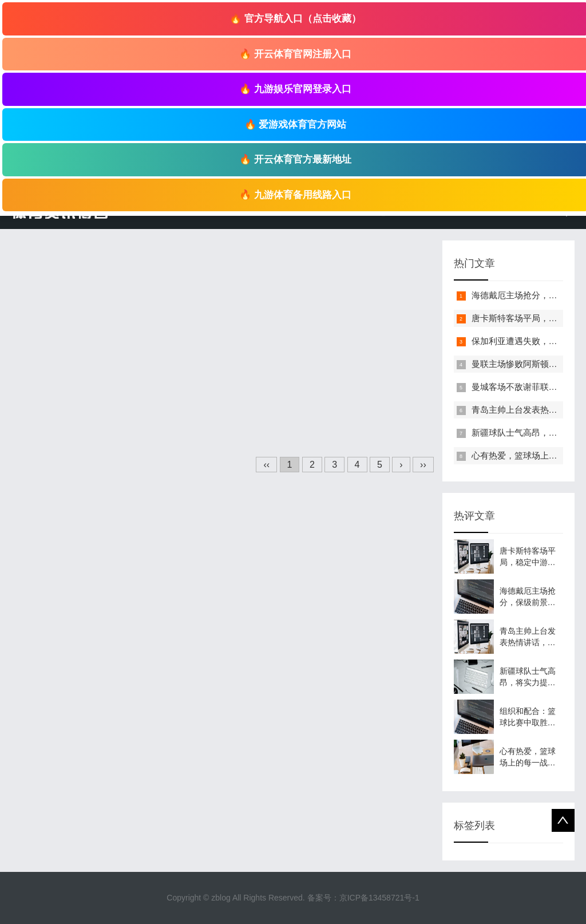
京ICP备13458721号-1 (379, 898)
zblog (221, 898)
